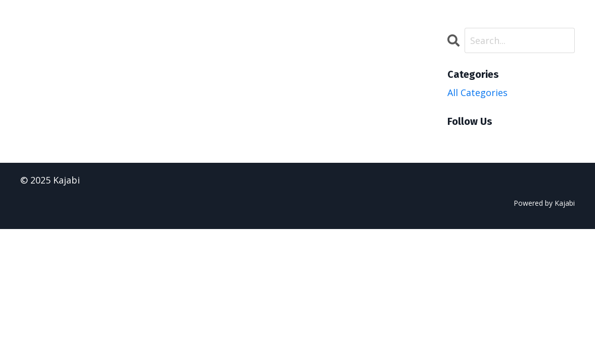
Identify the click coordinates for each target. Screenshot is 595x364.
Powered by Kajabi (544, 203)
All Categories (477, 93)
